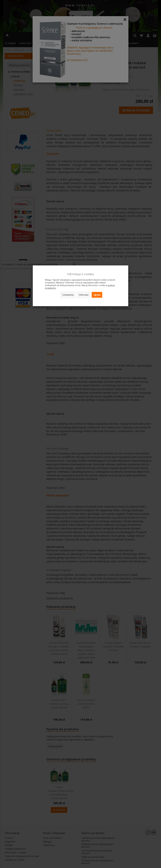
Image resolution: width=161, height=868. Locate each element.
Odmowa (84, 295)
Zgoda (97, 295)
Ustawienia (68, 295)
